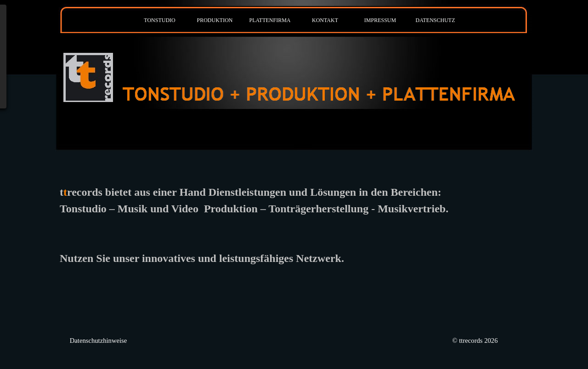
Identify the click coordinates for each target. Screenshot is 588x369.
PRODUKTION (215, 20)
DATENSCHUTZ (435, 20)
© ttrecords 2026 (475, 341)
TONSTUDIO (159, 20)
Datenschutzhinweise (99, 341)
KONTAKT (325, 20)
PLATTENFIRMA (270, 20)
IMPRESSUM (380, 20)
